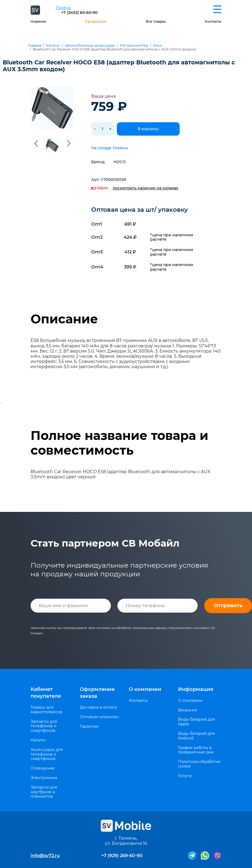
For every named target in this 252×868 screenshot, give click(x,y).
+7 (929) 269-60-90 (122, 856)
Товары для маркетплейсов (46, 710)
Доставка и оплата (98, 707)
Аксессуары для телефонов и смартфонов (47, 754)
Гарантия (89, 727)
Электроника (44, 778)
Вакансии (188, 710)
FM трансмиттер (134, 46)
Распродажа (96, 21)
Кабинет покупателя (46, 693)
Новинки (38, 21)
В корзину (148, 129)
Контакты (213, 21)
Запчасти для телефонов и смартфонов (44, 726)
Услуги (185, 776)
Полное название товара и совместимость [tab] (119, 443)
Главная (35, 46)
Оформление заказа (97, 693)
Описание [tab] (64, 319)
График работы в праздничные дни (196, 750)
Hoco (158, 46)
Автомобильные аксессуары (90, 46)
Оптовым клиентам (99, 717)
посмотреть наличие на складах (146, 188)
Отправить (228, 605)
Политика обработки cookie (199, 764)
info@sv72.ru (45, 856)
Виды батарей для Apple (196, 722)
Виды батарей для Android (196, 736)
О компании (145, 689)
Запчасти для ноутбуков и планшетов (44, 792)
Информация (196, 689)
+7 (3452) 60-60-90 (79, 13)
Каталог (53, 46)
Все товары (156, 21)
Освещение (43, 768)
